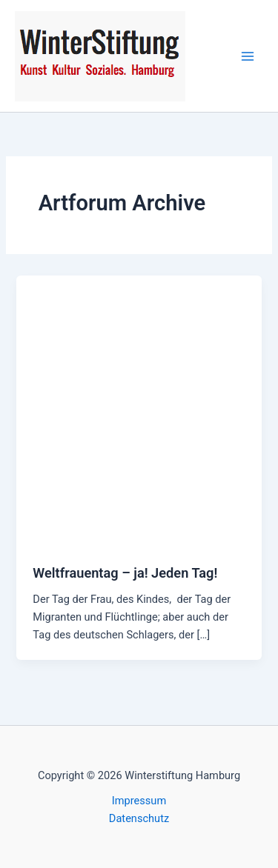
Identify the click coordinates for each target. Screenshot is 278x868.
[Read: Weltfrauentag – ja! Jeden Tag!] (139, 411)
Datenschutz (139, 818)
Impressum (139, 801)
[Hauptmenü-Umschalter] (248, 56)
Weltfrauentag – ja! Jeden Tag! (125, 573)
